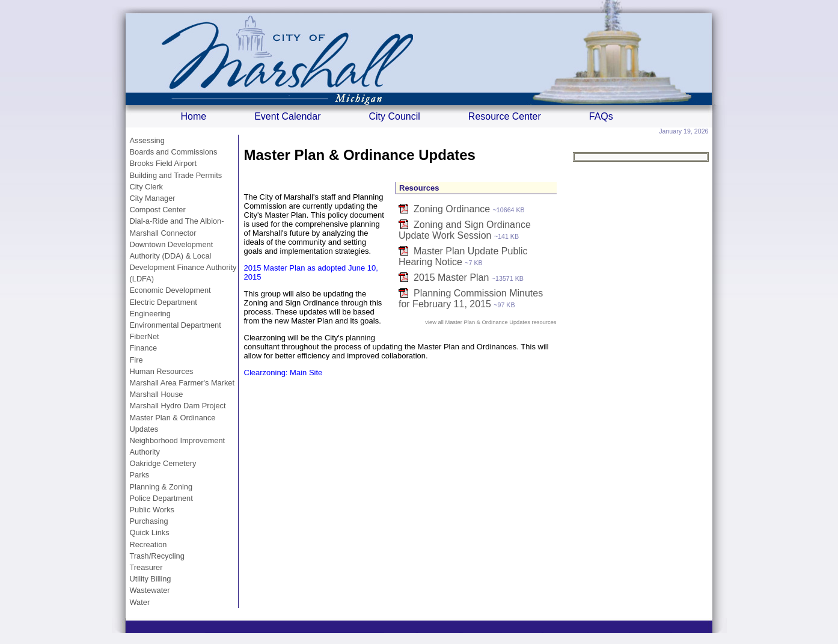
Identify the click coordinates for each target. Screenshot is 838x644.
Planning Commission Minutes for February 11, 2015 (471, 299)
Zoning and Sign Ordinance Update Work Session (465, 230)
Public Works (152, 510)
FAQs (601, 116)
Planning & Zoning (161, 487)
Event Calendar (287, 116)
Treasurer (146, 567)
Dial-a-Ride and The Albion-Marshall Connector (177, 227)
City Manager (153, 198)
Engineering (150, 314)
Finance (144, 348)
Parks (140, 475)
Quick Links (150, 532)
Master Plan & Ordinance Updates (173, 423)
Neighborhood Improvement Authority (178, 446)
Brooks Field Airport (164, 163)
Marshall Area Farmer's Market (182, 383)
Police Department (161, 498)
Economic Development (170, 290)
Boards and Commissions (174, 152)
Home (194, 116)
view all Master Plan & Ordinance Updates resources (491, 322)
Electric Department (164, 302)
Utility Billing (151, 579)
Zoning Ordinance (452, 209)
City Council (394, 116)
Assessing (147, 140)
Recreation (148, 544)
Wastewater (150, 590)
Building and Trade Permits (176, 175)
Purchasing (149, 521)
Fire (136, 360)
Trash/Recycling (157, 556)
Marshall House (157, 394)
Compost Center (158, 210)
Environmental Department (176, 325)
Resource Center (505, 116)
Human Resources (162, 371)
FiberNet (145, 336)
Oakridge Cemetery (163, 463)
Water (140, 602)
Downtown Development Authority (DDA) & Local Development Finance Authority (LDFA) (183, 262)
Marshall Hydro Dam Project (178, 406)
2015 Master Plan (451, 278)
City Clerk (146, 187)
